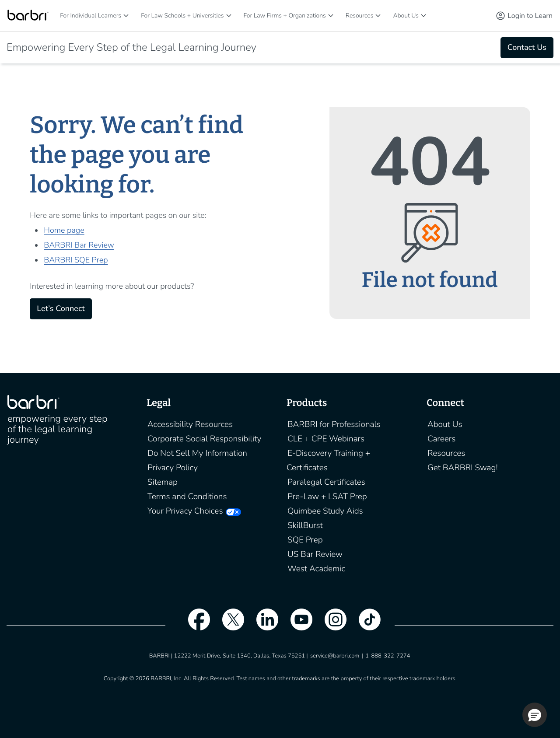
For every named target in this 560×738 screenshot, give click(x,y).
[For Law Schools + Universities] (229, 16)
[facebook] (195, 625)
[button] (535, 715)
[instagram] (331, 625)
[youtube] (297, 625)
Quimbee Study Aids (325, 511)
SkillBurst (305, 525)
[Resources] (378, 16)
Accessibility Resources (190, 424)
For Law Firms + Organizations (285, 16)
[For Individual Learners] (126, 16)
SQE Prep (305, 540)
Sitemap (163, 482)
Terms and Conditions (187, 497)
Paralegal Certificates (326, 482)
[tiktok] (365, 625)
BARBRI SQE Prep (76, 260)
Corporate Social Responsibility (204, 439)
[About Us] (423, 16)
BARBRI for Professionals (334, 424)
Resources (360, 16)
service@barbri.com (335, 656)
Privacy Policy (173, 468)
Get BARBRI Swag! (463, 468)
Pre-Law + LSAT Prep (327, 497)
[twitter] (229, 625)
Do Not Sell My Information (197, 453)
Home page (64, 231)
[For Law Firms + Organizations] (331, 16)
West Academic (316, 569)
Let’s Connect (61, 309)
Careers (441, 439)
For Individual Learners (91, 16)
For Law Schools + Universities (182, 16)
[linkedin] (263, 625)
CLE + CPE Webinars (326, 439)
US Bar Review (315, 554)
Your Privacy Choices (185, 511)
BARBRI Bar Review (79, 245)
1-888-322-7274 (388, 656)
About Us (406, 16)
